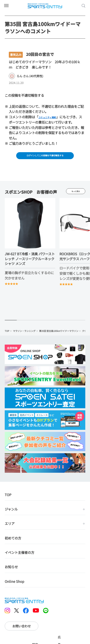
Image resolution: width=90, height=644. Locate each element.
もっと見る (76, 193)
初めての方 (13, 540)
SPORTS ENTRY (45, 6)
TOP (7, 333)
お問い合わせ (22, 628)
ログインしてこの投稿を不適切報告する (45, 156)
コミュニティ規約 (51, 117)
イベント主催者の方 (19, 555)
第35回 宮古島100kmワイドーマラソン (59, 333)
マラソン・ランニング (24, 333)
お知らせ (11, 569)
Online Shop (14, 584)
